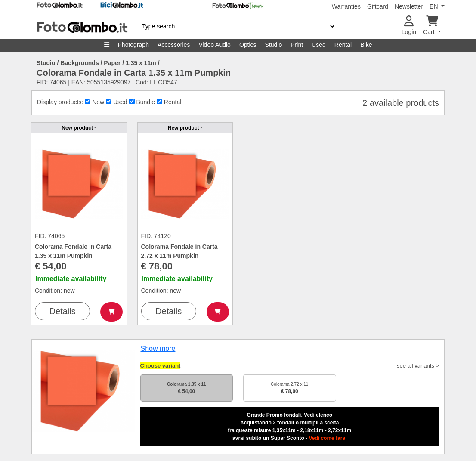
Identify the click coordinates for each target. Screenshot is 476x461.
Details (63, 311)
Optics (248, 45)
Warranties (346, 6)
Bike (366, 45)
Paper (112, 63)
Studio (274, 45)
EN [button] (434, 6)
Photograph (133, 45)
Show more (158, 348)
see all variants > (418, 366)
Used (319, 45)
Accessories (174, 45)
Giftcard (378, 6)
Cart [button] (431, 26)
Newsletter (409, 6)
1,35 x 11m (141, 63)
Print (297, 45)
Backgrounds (79, 63)
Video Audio (214, 45)
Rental (343, 45)
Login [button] (409, 26)
